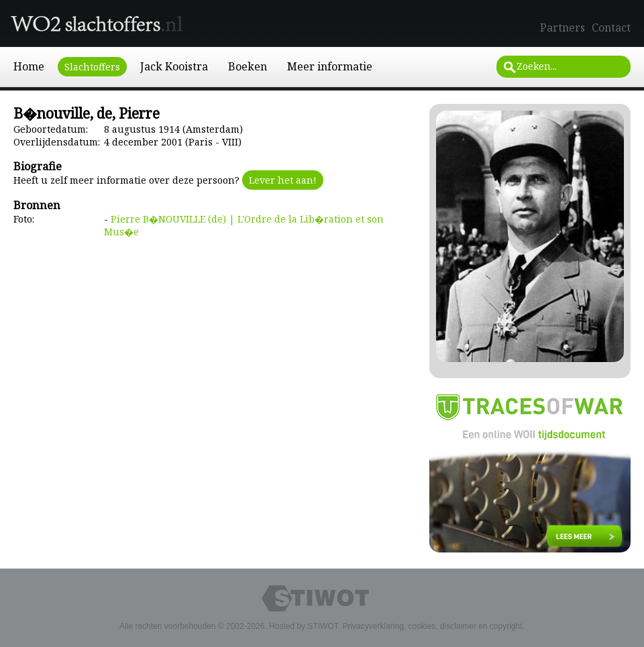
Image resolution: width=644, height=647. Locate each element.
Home (29, 66)
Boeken (248, 66)
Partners (562, 27)
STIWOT (322, 626)
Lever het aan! (283, 180)
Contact (611, 27)
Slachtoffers (92, 67)
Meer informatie (330, 66)
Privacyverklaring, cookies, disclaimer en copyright (432, 626)
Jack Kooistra (174, 66)
